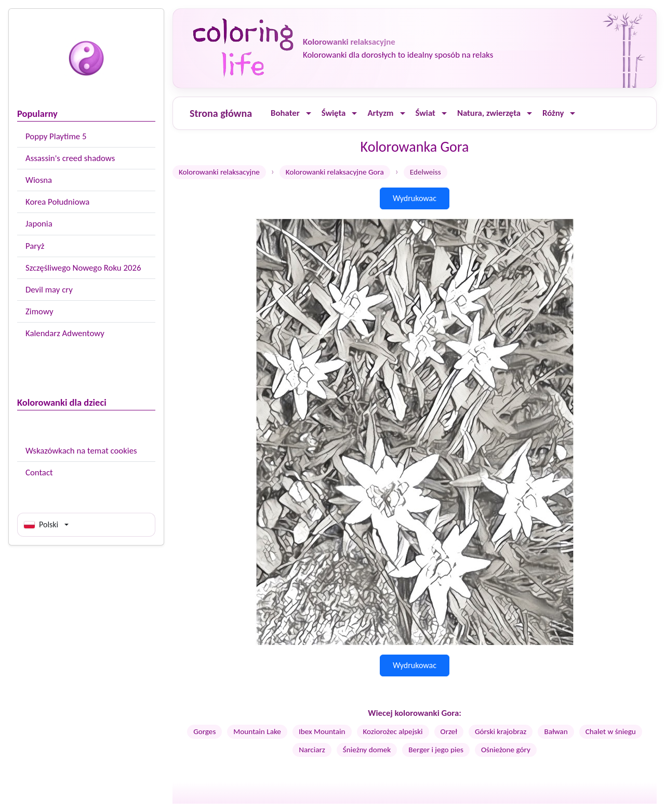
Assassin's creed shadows (70, 158)
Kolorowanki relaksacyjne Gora (335, 172)
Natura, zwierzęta (489, 113)
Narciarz (312, 750)
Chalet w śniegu (611, 731)
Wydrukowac (415, 198)
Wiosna (39, 180)
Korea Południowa (57, 202)
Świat (425, 113)
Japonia (39, 224)
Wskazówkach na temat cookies (81, 451)
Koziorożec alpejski (393, 731)
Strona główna (221, 113)
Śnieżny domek (367, 750)
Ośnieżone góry (506, 750)
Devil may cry (49, 290)
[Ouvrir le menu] (309, 114)
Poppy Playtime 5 (56, 136)
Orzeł (449, 731)
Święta (334, 113)
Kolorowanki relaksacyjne (219, 172)
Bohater (285, 113)
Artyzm (380, 113)
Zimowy (39, 311)
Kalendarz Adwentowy (65, 333)
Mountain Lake (257, 731)
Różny (553, 113)
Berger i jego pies (436, 750)
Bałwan (556, 731)
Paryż (35, 246)
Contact (39, 472)
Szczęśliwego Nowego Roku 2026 (83, 268)
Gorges (204, 731)
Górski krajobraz (501, 731)
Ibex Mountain (322, 731)
